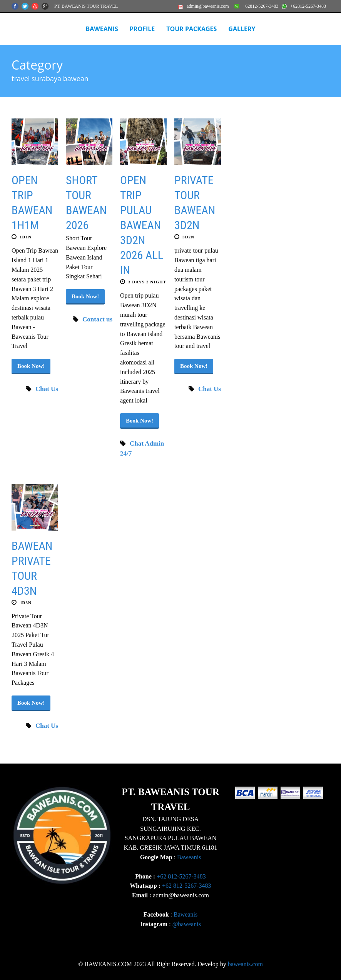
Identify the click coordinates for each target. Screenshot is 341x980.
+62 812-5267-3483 (181, 876)
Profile (142, 29)
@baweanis (187, 924)
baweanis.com (245, 964)
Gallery (242, 29)
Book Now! (31, 366)
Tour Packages (191, 29)
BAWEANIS (102, 29)
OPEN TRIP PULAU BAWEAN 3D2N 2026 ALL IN (142, 225)
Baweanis (189, 857)
